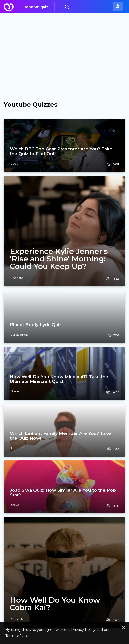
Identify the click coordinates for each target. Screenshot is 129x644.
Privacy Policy (83, 630)
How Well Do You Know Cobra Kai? (55, 604)
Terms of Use (17, 636)
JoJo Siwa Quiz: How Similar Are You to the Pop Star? (63, 493)
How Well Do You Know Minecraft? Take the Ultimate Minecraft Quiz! (59, 379)
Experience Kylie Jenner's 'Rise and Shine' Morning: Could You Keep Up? (59, 259)
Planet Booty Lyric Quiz (36, 325)
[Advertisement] (64, 50)
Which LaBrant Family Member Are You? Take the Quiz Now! (60, 436)
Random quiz (36, 7)
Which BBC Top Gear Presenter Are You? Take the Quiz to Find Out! (61, 151)
